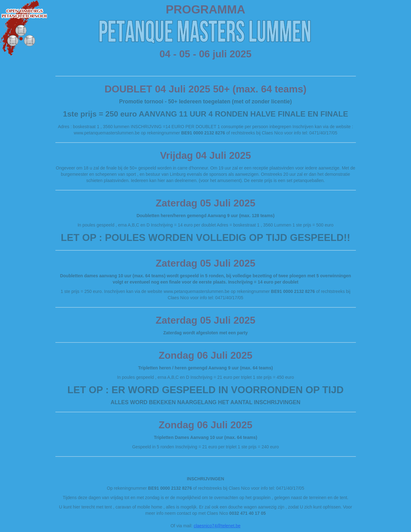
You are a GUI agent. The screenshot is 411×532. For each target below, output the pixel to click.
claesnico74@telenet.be (217, 526)
